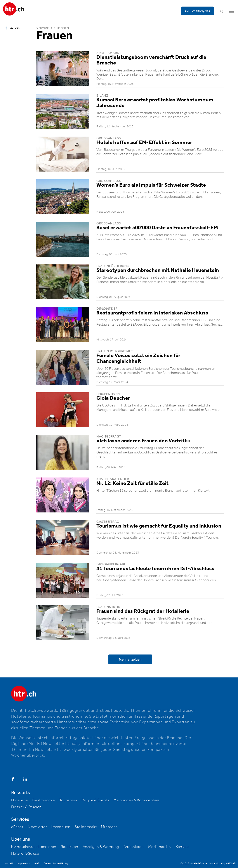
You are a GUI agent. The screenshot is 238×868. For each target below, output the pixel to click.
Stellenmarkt (86, 827)
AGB (37, 864)
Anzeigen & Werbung (101, 847)
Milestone (109, 827)
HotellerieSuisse (25, 854)
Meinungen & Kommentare (137, 800)
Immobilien (61, 827)
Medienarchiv (160, 847)
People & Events (95, 800)
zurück (15, 28)
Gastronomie (44, 800)
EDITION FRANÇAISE (198, 11)
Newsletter (37, 827)
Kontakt (182, 847)
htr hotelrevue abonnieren (34, 847)
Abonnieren (134, 847)
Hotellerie (20, 800)
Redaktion (69, 847)
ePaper (17, 827)
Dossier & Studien (26, 807)
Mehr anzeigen (130, 660)
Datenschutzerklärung (56, 864)
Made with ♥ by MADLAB (222, 864)
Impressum (24, 864)
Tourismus (68, 800)
